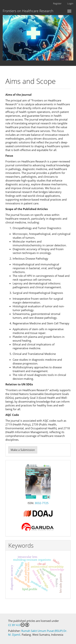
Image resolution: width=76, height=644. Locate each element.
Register (57, 3)
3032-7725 (42, 503)
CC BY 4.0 (19, 625)
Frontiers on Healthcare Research (28, 11)
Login (70, 3)
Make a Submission (23, 450)
